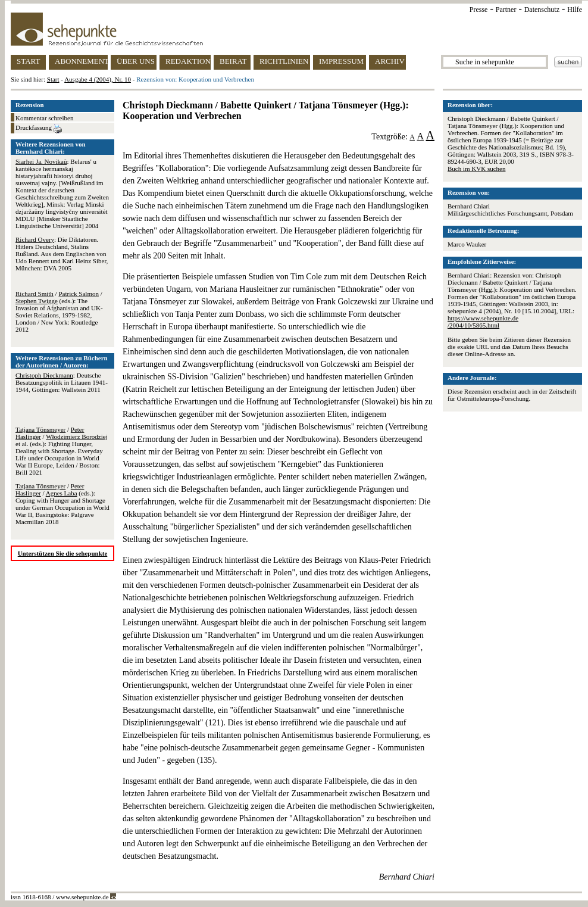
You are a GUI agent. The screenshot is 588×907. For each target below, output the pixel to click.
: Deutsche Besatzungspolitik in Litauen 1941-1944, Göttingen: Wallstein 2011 (62, 382)
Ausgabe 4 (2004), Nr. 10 (98, 79)
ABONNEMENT (81, 61)
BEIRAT (233, 61)
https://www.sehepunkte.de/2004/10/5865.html (483, 322)
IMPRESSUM (341, 61)
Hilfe (575, 10)
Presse (479, 10)
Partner (506, 10)
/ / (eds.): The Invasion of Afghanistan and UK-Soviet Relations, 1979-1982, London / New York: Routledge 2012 (59, 311)
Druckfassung (39, 129)
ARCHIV (390, 61)
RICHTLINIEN (284, 61)
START (28, 61)
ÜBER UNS (136, 61)
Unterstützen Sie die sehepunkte (63, 553)
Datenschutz (542, 10)
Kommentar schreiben (44, 118)
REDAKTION (188, 61)
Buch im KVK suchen (476, 169)
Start (53, 79)
